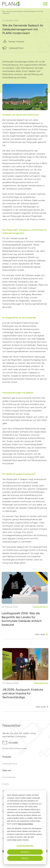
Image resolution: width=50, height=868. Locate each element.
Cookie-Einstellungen (25, 846)
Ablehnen (25, 858)
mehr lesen (40, 634)
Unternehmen (9, 777)
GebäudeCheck (10, 764)
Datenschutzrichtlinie (25, 824)
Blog (4, 11)
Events (6, 784)
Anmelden (10, 743)
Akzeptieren (25, 852)
